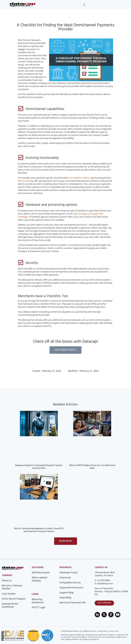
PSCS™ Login (39, 607)
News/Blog (65, 597)
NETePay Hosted (41, 572)
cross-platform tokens (79, 178)
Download (65, 577)
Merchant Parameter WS (73, 602)
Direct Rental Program (14, 599)
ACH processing (26, 181)
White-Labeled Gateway (39, 579)
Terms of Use (114, 631)
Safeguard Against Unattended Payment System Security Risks (39, 467)
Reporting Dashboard (38, 601)
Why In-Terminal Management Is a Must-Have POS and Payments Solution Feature (39, 530)
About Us (7, 580)
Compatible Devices (70, 582)
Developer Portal (69, 572)
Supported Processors (71, 587)
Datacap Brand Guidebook (10, 605)
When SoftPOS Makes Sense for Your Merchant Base (92, 467)
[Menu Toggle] (84, 4)
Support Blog (67, 592)
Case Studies (9, 594)
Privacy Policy (103, 631)
